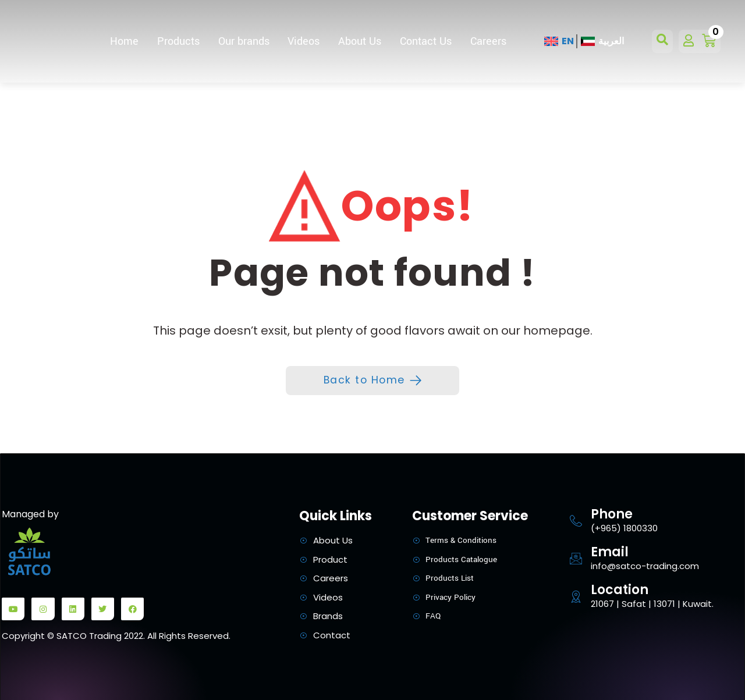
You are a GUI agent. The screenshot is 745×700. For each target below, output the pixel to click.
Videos (304, 41)
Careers (488, 41)
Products (178, 41)
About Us (360, 41)
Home (124, 41)
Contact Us (426, 41)
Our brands (244, 41)
